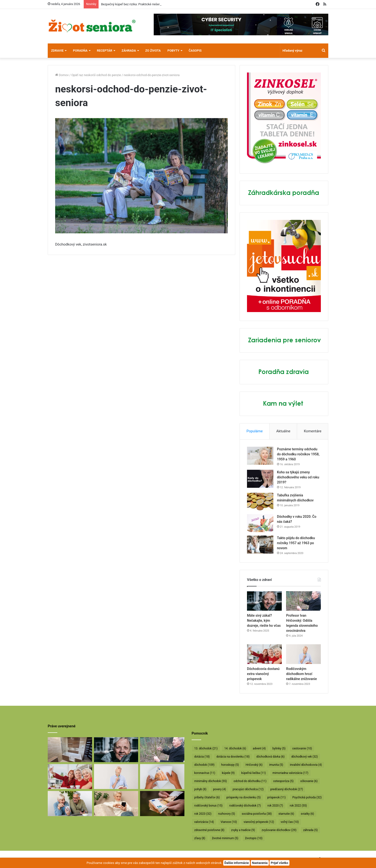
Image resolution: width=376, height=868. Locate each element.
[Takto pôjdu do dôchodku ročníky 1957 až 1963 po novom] (260, 545)
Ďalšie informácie (237, 863)
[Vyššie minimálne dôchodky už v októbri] (162, 803)
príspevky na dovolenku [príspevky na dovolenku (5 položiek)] (243, 797)
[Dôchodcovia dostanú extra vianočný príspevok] (264, 654)
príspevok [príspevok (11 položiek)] (276, 797)
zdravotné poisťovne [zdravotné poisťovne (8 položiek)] (209, 830)
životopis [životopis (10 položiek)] (254, 838)
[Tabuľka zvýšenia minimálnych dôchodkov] (260, 502)
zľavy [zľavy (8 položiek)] (200, 838)
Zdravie (57, 51)
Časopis (195, 51)
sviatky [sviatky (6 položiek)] (307, 814)
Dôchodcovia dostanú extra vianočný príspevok (263, 674)
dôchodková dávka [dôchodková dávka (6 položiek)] (270, 757)
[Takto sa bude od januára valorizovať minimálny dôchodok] (70, 803)
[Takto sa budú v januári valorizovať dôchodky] (116, 803)
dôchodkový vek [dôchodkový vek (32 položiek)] (305, 757)
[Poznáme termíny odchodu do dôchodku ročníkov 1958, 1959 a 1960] (260, 456)
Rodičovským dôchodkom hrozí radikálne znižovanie (301, 674)
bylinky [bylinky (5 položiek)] (279, 748)
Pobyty (173, 51)
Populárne (255, 431)
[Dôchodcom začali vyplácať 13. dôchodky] (162, 777)
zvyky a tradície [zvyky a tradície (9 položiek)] (243, 830)
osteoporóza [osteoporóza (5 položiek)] (283, 781)
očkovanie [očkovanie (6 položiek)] (309, 781)
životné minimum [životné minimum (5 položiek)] (225, 838)
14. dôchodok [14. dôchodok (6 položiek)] (235, 748)
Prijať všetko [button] (279, 863)
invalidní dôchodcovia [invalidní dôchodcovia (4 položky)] (306, 765)
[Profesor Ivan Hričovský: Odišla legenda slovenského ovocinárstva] (303, 601)
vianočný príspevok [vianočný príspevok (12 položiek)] (259, 822)
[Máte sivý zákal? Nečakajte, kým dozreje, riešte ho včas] (264, 601)
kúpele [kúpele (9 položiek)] (228, 773)
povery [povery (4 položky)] (220, 789)
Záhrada (129, 51)
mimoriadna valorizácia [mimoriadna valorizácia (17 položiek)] (291, 773)
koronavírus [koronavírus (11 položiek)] (205, 773)
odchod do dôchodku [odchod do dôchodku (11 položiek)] (250, 781)
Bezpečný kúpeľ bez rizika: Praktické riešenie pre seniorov (141, 4)
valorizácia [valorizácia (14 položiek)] (204, 822)
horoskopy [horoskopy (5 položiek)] (230, 765)
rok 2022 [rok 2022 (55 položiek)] (298, 806)
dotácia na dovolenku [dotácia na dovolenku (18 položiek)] (233, 757)
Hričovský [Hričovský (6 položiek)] (254, 765)
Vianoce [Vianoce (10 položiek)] (229, 822)
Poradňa (80, 51)
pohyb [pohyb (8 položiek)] (200, 789)
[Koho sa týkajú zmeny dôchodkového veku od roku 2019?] (260, 479)
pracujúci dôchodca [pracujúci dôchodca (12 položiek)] (248, 789)
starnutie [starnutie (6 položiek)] (286, 814)
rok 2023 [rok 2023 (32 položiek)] (203, 814)
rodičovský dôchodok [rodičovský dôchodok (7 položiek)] (245, 806)
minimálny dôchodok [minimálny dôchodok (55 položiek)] (211, 781)
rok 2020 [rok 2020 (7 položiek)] (275, 806)
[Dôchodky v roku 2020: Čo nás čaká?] (260, 523)
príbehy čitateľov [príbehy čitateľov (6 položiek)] (207, 797)
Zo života (153, 51)
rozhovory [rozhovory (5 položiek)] (227, 814)
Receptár (105, 51)
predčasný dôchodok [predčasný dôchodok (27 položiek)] (287, 789)
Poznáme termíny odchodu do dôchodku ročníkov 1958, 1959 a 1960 (298, 454)
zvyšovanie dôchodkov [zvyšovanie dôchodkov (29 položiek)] (279, 830)
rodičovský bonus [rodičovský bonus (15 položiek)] (208, 806)
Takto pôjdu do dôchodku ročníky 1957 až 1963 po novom (296, 543)
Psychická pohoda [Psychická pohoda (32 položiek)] (307, 797)
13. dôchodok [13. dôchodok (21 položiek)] (206, 748)
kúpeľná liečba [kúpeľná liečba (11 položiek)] (253, 773)
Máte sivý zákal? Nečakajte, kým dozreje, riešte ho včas (264, 621)
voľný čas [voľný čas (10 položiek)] (290, 822)
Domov (62, 75)
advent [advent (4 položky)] (259, 748)
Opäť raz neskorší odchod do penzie (96, 75)
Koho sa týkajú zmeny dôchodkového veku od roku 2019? (298, 477)
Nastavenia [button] (260, 863)
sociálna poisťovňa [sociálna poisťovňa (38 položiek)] (257, 814)
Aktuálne (283, 431)
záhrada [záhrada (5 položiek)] (310, 830)
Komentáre (313, 431)
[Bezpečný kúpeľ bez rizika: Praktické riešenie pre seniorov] (70, 750)
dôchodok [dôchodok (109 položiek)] (204, 765)
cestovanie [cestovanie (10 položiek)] (302, 748)
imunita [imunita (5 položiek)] (276, 765)
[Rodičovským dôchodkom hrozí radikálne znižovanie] (303, 654)
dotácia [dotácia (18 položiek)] (202, 757)
